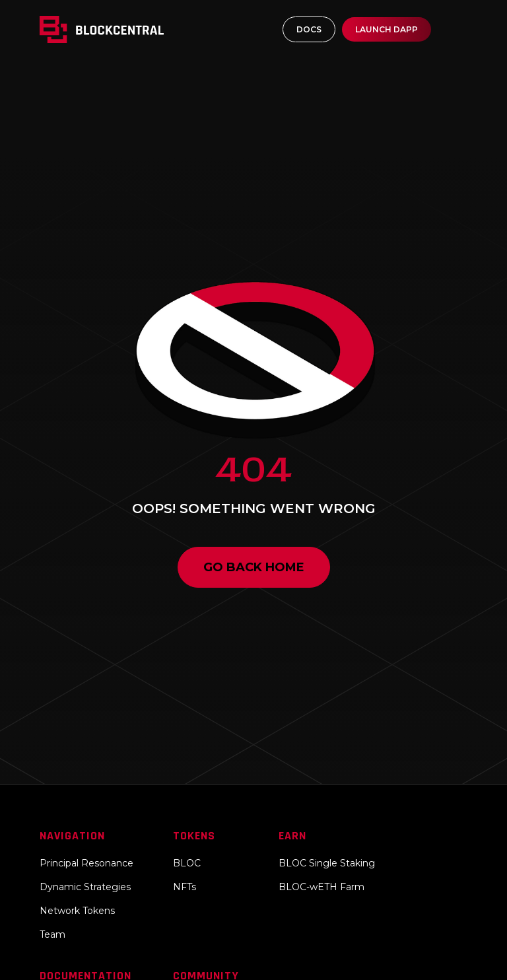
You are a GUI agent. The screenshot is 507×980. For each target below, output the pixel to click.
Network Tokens (77, 911)
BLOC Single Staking (327, 863)
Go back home (254, 567)
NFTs (185, 887)
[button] (456, 30)
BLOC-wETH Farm (321, 887)
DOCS (309, 29)
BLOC (187, 863)
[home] (113, 29)
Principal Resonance (86, 863)
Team (52, 934)
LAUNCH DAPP (387, 29)
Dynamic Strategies (85, 887)
